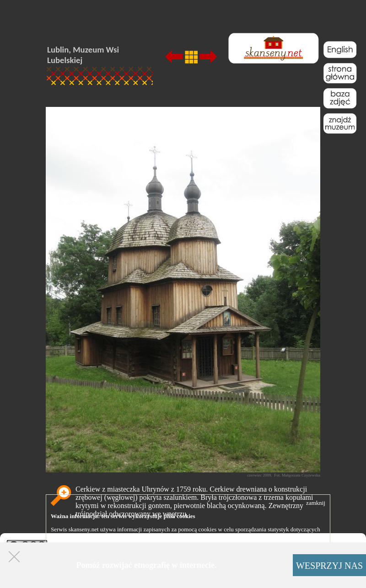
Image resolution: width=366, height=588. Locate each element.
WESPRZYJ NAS (329, 566)
